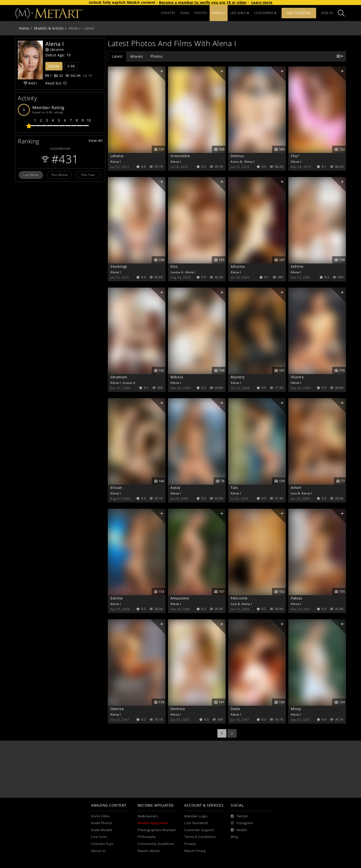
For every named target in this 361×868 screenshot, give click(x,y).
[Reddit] (239, 830)
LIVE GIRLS (240, 13)
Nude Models (102, 830)
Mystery (238, 377)
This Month (60, 175)
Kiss (174, 266)
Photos (156, 56)
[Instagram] (242, 823)
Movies (137, 56)
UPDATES (168, 13)
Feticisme (239, 598)
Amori (296, 488)
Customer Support (199, 830)
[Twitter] (239, 816)
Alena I (116, 161)
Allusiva (238, 266)
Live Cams (99, 837)
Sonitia (117, 598)
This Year (88, 175)
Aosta (175, 488)
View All (96, 141)
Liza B (295, 493)
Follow (54, 66)
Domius (237, 156)
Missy (296, 709)
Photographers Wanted (156, 830)
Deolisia (178, 709)
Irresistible (180, 156)
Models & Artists (49, 28)
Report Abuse (149, 851)
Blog (234, 837)
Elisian (116, 488)
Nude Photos (102, 823)
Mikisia (177, 377)
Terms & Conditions (200, 837)
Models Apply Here (153, 823)
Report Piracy (195, 851)
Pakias (296, 598)
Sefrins (297, 266)
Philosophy (147, 837)
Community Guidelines (156, 844)
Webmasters (148, 816)
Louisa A (177, 272)
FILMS (185, 13)
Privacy (190, 844)
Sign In (327, 13)
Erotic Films (100, 816)
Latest (117, 56)
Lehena (117, 156)
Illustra (297, 377)
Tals (234, 488)
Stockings (119, 266)
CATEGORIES (265, 13)
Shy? (295, 156)
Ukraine (55, 50)
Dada (235, 709)
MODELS (219, 13)
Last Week (31, 175)
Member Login (196, 816)
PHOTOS (201, 13)
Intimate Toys (102, 844)
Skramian (119, 377)
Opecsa (117, 709)
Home (24, 28)
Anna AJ (237, 161)
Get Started (299, 13)
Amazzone (180, 598)
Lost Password (196, 823)
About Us (98, 851)
